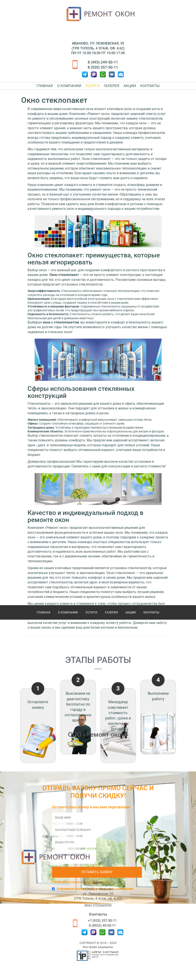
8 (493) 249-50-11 (103, 62)
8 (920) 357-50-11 (103, 67)
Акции (130, 89)
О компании (69, 89)
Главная (45, 89)
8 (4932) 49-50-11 (102, 926)
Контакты (150, 89)
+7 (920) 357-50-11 (102, 921)
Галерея (112, 89)
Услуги (93, 89)
